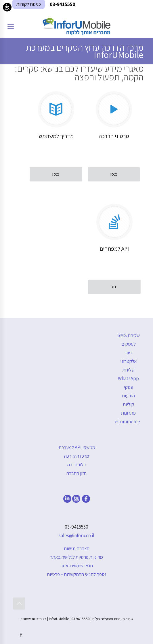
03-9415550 (76, 527)
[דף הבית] (76, 26)
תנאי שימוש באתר (77, 566)
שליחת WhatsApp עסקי (128, 378)
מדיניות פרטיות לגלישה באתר (76, 557)
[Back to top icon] (19, 604)
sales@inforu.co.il (76, 535)
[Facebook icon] (21, 635)
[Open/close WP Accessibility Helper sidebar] (7, 7)
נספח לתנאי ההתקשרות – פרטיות (76, 574)
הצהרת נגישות (77, 548)
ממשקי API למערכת (77, 447)
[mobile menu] (11, 26)
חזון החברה (76, 473)
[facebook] (86, 501)
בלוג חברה (77, 465)
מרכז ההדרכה (77, 456)
